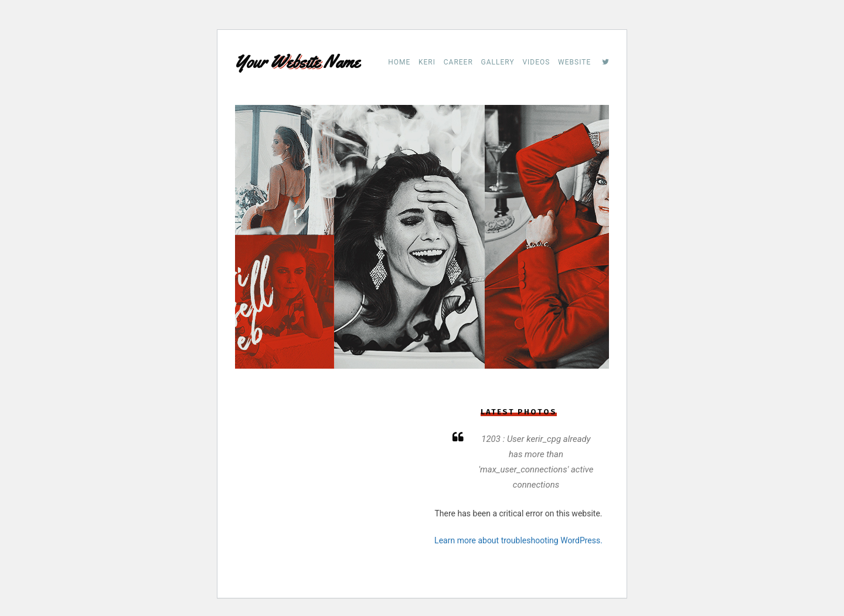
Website (574, 62)
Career (458, 62)
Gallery (498, 62)
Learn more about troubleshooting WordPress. (518, 540)
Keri (427, 62)
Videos (536, 62)
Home (399, 62)
